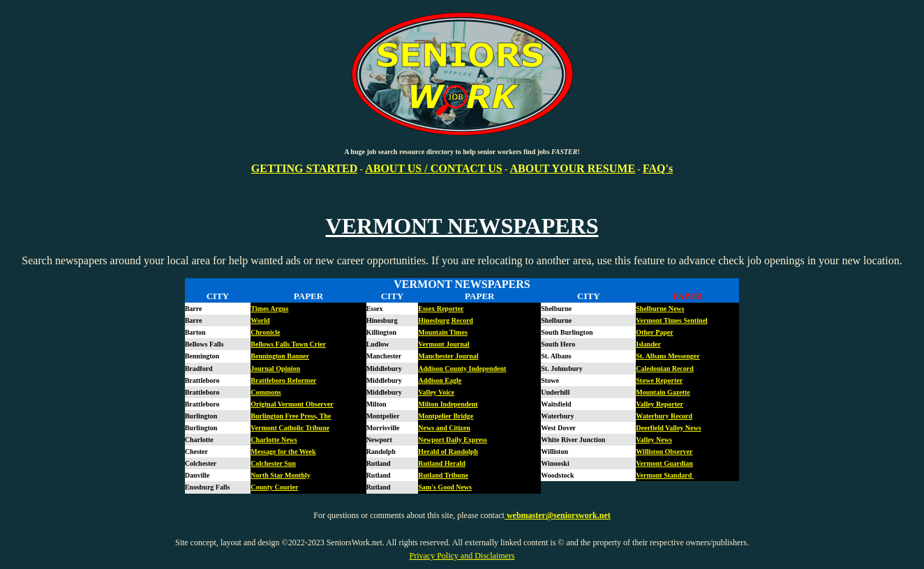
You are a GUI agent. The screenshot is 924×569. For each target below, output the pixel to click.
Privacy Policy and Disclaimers (462, 556)
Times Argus (269, 309)
